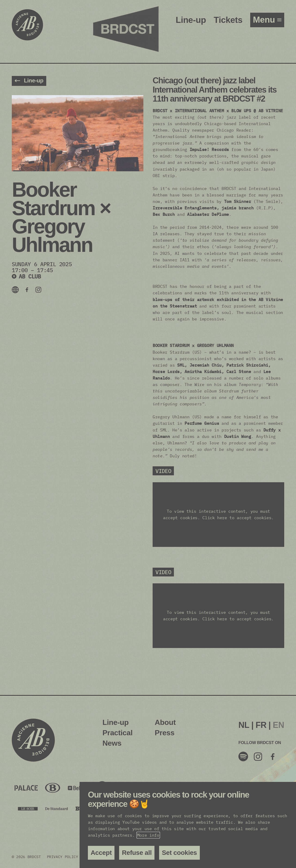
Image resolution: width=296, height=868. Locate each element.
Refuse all (137, 853)
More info (148, 835)
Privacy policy (63, 857)
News (112, 743)
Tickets (228, 20)
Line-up (191, 20)
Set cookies (179, 853)
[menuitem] (244, 725)
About (165, 722)
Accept (101, 853)
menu (265, 20)
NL (244, 725)
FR (261, 725)
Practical (117, 733)
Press (165, 733)
